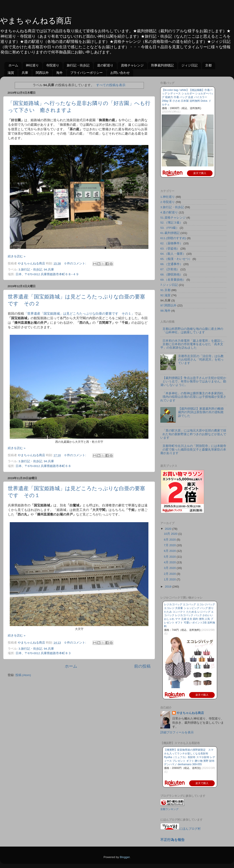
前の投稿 (142, 666)
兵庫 (25, 73)
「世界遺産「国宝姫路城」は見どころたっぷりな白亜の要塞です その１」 (79, 314)
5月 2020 (170, 557)
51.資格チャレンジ (173, 218)
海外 (59, 73)
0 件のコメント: (76, 263)
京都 (208, 65)
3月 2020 (170, 568)
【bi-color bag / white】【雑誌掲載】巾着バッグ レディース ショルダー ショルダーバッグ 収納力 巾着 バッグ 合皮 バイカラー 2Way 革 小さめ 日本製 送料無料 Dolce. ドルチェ (188, 97)
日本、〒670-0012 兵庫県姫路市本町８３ (43, 653)
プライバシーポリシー (86, 73)
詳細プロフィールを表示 (177, 732)
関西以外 (42, 73)
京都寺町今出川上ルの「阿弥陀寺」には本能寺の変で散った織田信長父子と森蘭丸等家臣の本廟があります (193, 449)
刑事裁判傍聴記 (162, 65)
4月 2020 (170, 562)
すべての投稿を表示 (111, 85)
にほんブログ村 (180, 829)
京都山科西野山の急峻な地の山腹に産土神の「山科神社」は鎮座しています (193, 331)
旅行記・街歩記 (78, 65)
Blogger (125, 857)
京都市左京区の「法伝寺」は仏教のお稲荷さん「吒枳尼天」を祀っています (201, 360)
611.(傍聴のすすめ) (173, 238)
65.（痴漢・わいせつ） (176, 259)
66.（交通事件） (171, 264)
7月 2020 (170, 545)
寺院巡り (53, 65)
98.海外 (165, 311)
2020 (169, 529)
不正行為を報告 (172, 840)
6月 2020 (170, 551)
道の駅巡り (105, 65)
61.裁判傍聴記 (170, 233)
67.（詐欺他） (170, 269)
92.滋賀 (165, 295)
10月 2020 (171, 534)
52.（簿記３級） (171, 223)
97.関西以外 (168, 305)
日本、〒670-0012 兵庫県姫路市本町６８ (43, 466)
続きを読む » (17, 256)
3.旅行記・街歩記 (30, 270)
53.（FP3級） (170, 228)
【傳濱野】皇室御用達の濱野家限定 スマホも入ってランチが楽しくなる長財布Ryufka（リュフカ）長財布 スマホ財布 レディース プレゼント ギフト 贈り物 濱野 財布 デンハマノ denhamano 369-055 (190, 757)
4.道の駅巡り (169, 212)
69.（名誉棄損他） (173, 280)
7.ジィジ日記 (169, 285)
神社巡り (32, 65)
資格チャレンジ (132, 65)
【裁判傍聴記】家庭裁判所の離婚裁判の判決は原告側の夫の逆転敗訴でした (201, 412)
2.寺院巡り (168, 202)
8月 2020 (170, 540)
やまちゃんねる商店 (36, 21)
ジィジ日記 (189, 65)
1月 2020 (170, 579)
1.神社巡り (168, 197)
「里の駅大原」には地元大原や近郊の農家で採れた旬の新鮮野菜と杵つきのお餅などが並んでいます (193, 434)
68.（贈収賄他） (171, 275)
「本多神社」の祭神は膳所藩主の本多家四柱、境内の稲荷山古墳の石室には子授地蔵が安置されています (193, 397)
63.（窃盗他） (170, 249)
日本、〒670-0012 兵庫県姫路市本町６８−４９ (47, 274)
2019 (169, 587)
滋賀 (11, 73)
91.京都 (165, 290)
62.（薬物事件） (171, 243)
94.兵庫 (49, 270)
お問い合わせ (120, 73)
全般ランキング (169, 809)
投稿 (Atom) (23, 675)
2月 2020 (170, 574)
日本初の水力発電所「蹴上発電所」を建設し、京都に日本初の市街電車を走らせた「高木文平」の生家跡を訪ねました (193, 344)
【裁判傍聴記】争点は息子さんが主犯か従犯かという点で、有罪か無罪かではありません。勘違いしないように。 (193, 381)
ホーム (13, 65)
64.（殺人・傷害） (173, 254)
